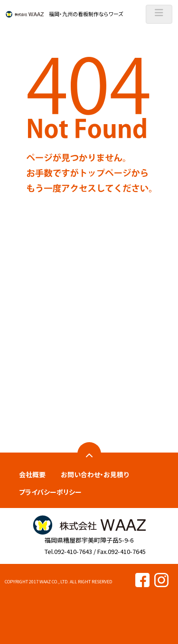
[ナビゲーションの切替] (159, 14)
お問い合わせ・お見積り (95, 474)
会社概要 (32, 474)
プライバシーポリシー (50, 492)
